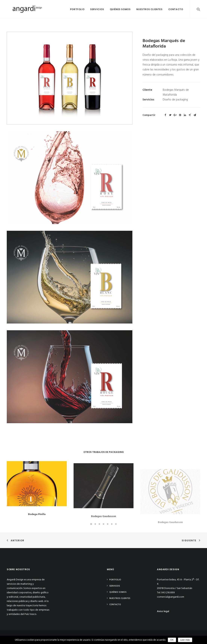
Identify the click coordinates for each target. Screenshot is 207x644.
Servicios (97, 9)
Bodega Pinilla (37, 517)
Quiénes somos (120, 9)
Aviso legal (163, 611)
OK (172, 640)
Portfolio (77, 9)
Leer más (185, 640)
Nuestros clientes (149, 9)
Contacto (176, 9)
